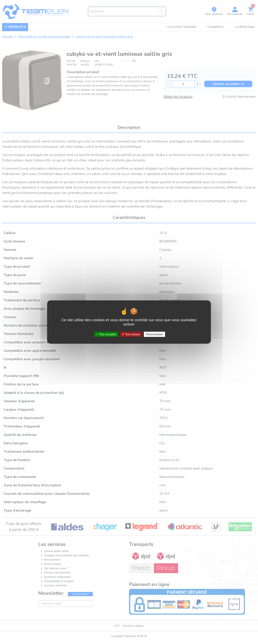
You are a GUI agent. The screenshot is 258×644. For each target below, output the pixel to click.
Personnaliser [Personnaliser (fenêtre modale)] (154, 334)
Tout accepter (106, 334)
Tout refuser (131, 334)
